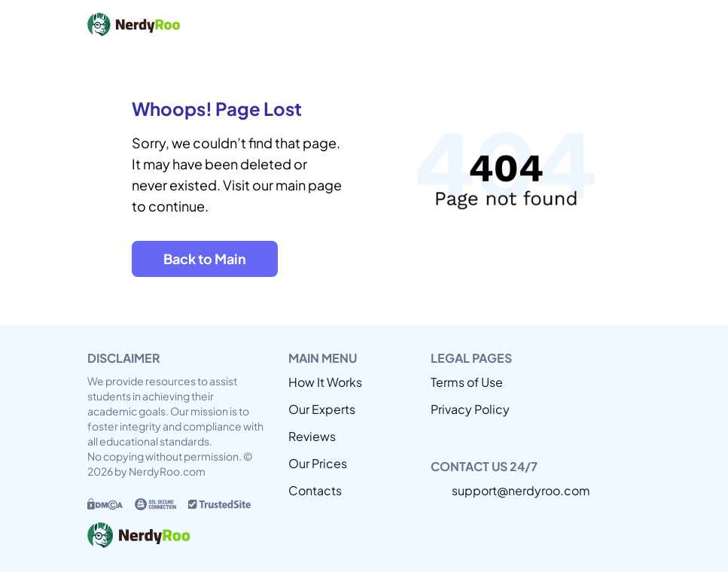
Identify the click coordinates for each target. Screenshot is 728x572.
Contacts (315, 490)
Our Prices (318, 463)
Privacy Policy (470, 409)
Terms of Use (467, 382)
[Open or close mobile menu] (626, 24)
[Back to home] (200, 24)
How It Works (325, 382)
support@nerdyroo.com (521, 490)
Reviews (312, 436)
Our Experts (322, 409)
